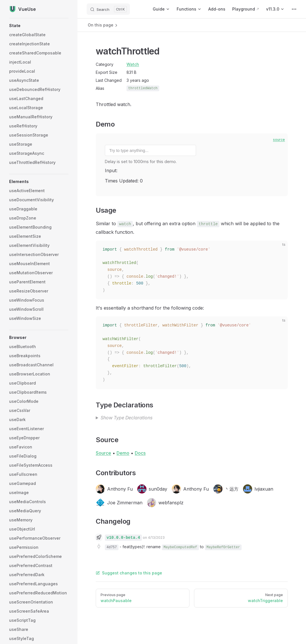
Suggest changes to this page (129, 573)
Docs (140, 453)
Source (103, 453)
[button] (39, 26)
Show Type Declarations (127, 418)
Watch (133, 64)
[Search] (108, 9)
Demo (123, 453)
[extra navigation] (294, 9)
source (279, 140)
